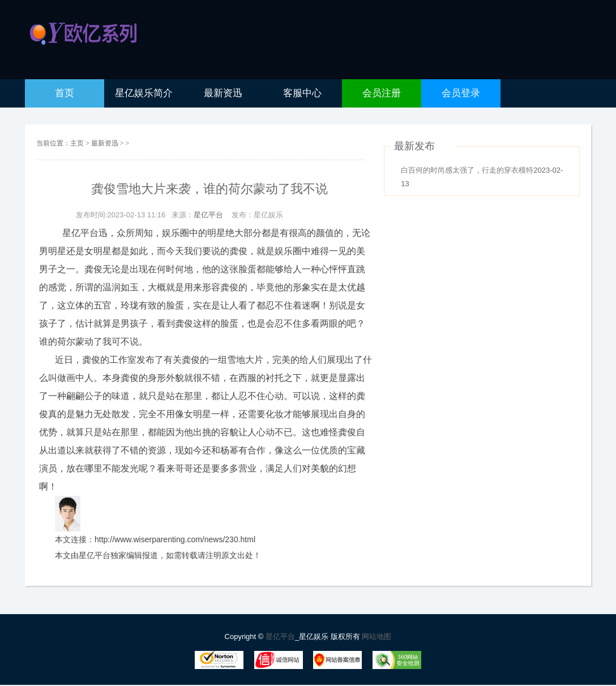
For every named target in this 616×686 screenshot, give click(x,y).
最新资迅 (106, 143)
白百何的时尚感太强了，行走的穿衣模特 (467, 170)
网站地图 (377, 636)
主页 (77, 143)
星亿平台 (208, 215)
